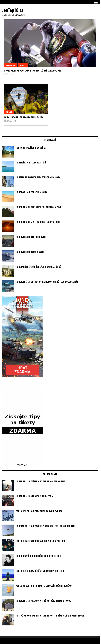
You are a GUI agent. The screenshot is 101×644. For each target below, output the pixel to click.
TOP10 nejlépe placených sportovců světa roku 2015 (33, 71)
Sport (23, 65)
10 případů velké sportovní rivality (24, 117)
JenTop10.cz (13, 10)
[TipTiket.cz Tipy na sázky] (22, 465)
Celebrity (11, 65)
